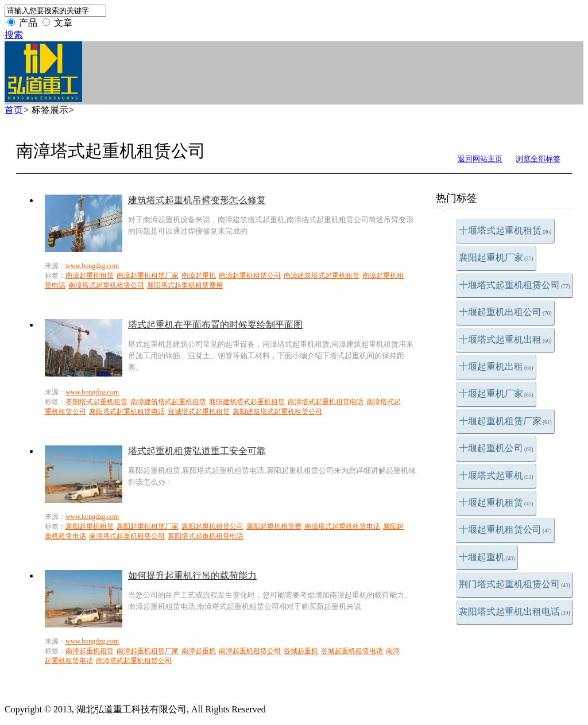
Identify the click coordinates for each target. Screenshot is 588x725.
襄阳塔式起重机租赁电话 (127, 412)
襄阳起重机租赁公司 (212, 526)
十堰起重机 (487, 557)
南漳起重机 (199, 276)
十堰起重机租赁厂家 (505, 421)
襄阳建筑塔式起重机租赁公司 (277, 412)
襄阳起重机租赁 (90, 526)
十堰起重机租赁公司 (505, 530)
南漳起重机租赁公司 (250, 276)
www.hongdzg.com (92, 266)
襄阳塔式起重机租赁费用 (185, 285)
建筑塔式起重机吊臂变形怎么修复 (197, 200)
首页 (14, 110)
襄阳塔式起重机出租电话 (514, 612)
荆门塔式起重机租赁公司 (514, 584)
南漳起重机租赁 (90, 276)
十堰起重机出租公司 (505, 312)
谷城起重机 (301, 651)
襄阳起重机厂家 (496, 257)
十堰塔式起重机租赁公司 (514, 285)
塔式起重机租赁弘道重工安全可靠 (197, 451)
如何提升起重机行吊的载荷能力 (192, 575)
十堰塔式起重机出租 (505, 340)
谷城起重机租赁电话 (352, 651)
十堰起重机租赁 (496, 503)
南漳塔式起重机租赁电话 (326, 402)
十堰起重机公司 (496, 448)
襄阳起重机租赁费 (274, 526)
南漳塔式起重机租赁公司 (106, 285)
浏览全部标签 (538, 159)
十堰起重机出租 (496, 367)
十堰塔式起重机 (496, 476)
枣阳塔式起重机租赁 (96, 402)
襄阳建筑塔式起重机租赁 (247, 402)
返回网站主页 (480, 159)
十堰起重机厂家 (496, 393)
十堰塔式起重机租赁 (505, 230)
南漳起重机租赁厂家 (148, 276)
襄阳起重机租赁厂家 (148, 526)
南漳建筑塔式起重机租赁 (322, 276)
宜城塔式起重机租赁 (199, 412)
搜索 (14, 35)
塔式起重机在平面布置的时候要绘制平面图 (215, 325)
